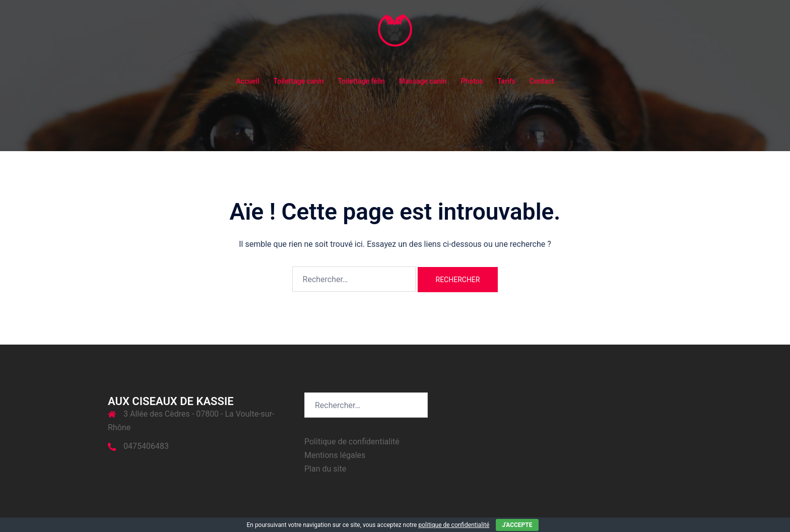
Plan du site (325, 469)
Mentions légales (335, 455)
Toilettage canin (299, 81)
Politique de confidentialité (352, 442)
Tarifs (506, 81)
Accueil (247, 81)
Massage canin (423, 81)
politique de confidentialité (454, 525)
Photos (472, 81)
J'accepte (517, 525)
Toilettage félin (361, 81)
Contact (542, 81)
